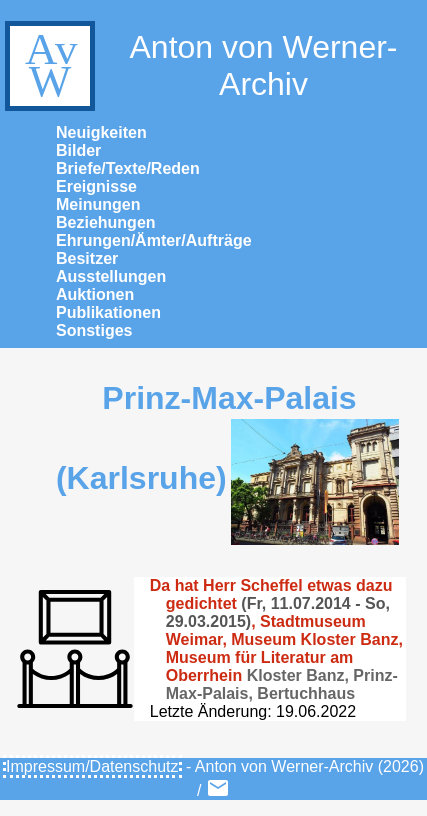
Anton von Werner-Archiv (198, 66)
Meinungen (98, 204)
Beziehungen (106, 222)
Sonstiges (94, 330)
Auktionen (95, 294)
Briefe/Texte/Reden (128, 168)
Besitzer (87, 258)
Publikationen (108, 312)
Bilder (78, 150)
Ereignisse (96, 186)
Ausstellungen (111, 276)
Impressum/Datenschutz (92, 766)
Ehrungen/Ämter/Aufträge (154, 240)
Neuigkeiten (101, 132)
